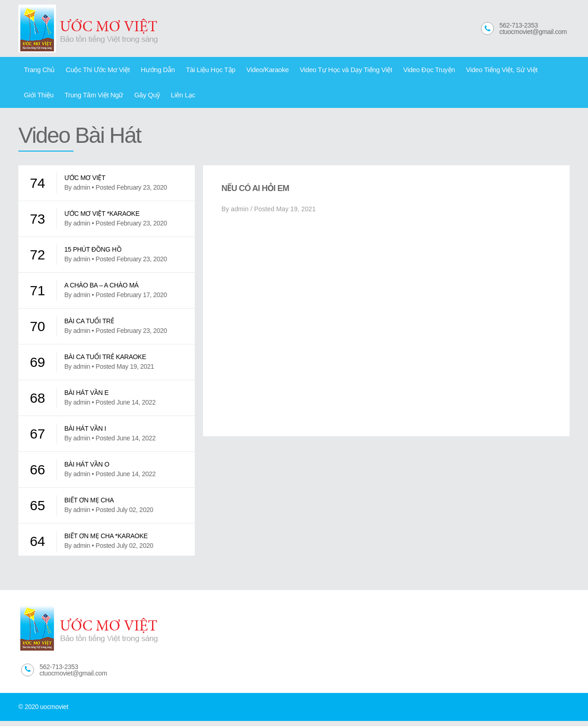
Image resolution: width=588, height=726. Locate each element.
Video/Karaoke (251, 71)
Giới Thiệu (528, 71)
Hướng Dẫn (149, 71)
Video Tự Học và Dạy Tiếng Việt (324, 71)
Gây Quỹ (100, 99)
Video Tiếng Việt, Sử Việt (470, 71)
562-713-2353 (519, 25)
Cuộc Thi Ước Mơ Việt (92, 71)
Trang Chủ (38, 71)
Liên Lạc (133, 99)
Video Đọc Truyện (402, 71)
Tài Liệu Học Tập (198, 71)
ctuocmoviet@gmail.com (533, 32)
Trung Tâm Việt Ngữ (51, 99)
